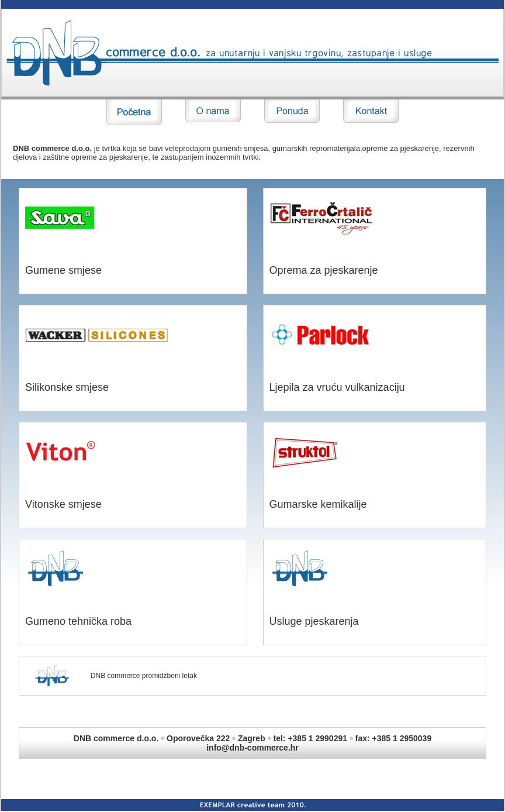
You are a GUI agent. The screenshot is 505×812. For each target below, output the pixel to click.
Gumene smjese (63, 270)
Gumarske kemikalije (318, 504)
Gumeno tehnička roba (78, 621)
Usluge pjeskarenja (314, 621)
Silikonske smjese (67, 387)
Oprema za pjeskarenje (324, 270)
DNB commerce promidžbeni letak (144, 676)
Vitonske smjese (63, 504)
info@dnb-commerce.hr (252, 748)
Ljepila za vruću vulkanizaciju (337, 387)
